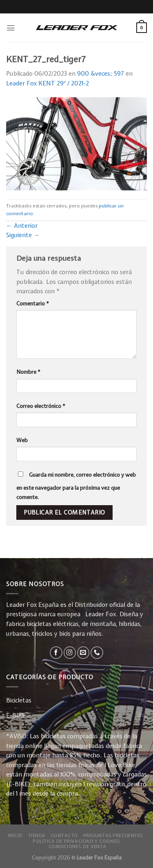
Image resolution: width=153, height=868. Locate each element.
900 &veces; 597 (101, 74)
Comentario (33, 303)
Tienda (37, 835)
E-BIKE (16, 715)
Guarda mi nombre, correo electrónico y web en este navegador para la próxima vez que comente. (76, 486)
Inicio (16, 835)
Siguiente (23, 235)
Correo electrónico (41, 406)
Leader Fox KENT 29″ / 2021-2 (48, 83)
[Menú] (11, 28)
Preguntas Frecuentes (113, 835)
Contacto (65, 835)
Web (22, 440)
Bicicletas (19, 700)
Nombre (28, 372)
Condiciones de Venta (78, 846)
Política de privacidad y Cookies (76, 841)
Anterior (22, 226)
